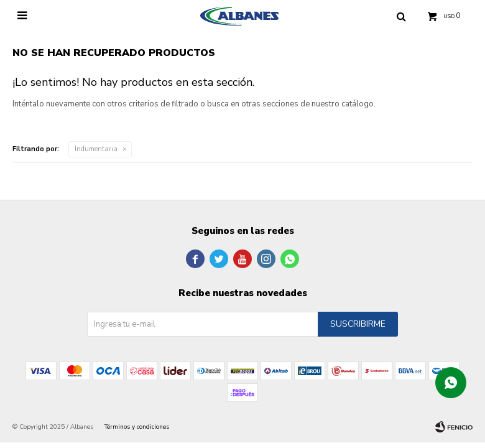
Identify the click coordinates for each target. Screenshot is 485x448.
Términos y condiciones (137, 427)
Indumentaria (96, 149)
